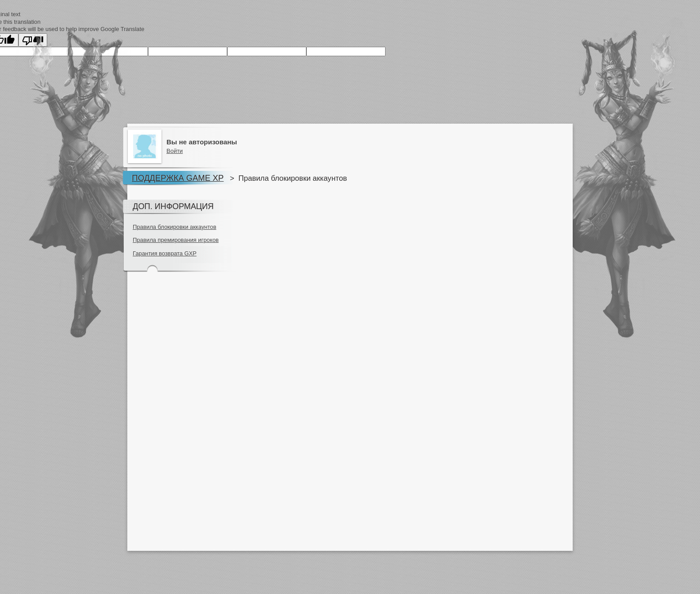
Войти (175, 151)
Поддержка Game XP (178, 178)
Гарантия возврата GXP (165, 253)
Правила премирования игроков (176, 240)
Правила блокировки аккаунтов (175, 227)
